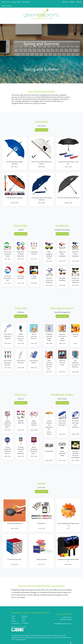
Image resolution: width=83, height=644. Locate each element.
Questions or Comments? (19, 627)
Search (65, 2)
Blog (19, 2)
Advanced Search (25, 617)
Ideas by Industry (7, 6)
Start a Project (26, 2)
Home (3, 2)
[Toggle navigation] (3, 22)
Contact (14, 2)
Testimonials (15, 623)
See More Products (42, 130)
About (8, 2)
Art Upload (25, 623)
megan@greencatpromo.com (63, 624)
